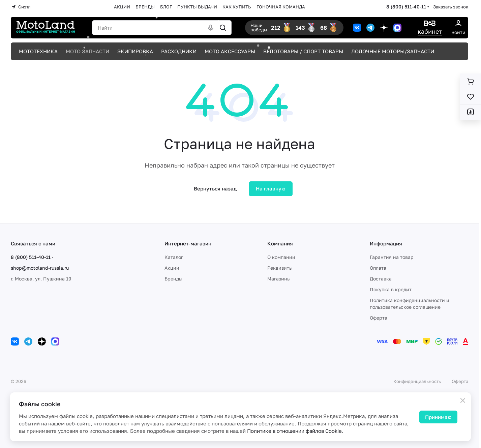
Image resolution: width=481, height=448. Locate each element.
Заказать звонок (451, 7)
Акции (172, 268)
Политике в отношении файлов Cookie (294, 431)
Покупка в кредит (391, 289)
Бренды (173, 279)
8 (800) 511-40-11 (406, 7)
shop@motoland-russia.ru (40, 268)
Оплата (378, 268)
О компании (281, 257)
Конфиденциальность (417, 381)
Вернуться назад (215, 188)
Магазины (279, 279)
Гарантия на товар (392, 257)
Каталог (174, 257)
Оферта (379, 318)
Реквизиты (280, 268)
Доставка (381, 279)
